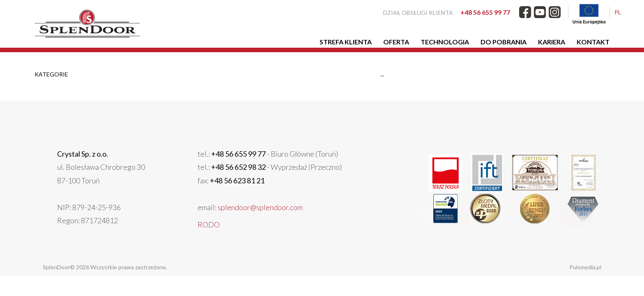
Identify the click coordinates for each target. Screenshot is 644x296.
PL (618, 12)
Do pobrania (504, 42)
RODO (209, 224)
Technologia (445, 42)
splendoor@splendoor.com (260, 207)
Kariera (552, 42)
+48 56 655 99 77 (485, 12)
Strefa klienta (346, 42)
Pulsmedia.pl (585, 267)
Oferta (396, 42)
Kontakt (593, 42)
